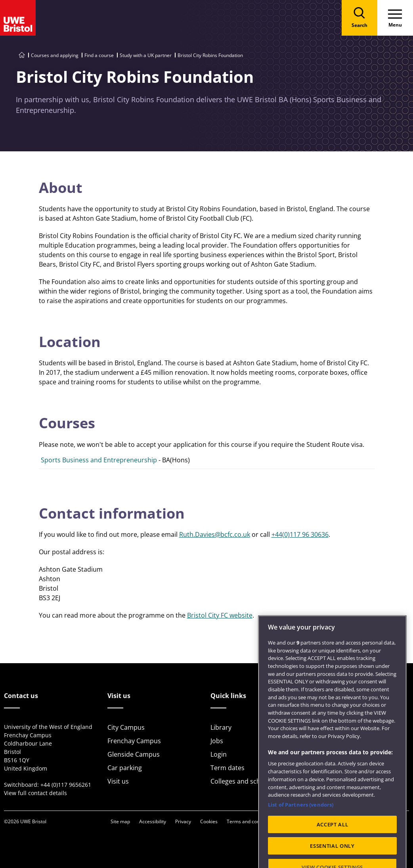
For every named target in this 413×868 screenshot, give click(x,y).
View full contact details (35, 793)
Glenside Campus (134, 754)
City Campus (126, 727)
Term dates (228, 768)
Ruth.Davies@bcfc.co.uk (215, 534)
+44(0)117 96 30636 (300, 534)
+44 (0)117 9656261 (66, 785)
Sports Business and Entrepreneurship (99, 460)
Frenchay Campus (134, 741)
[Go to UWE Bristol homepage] (22, 55)
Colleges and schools (242, 781)
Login (219, 754)
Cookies (209, 821)
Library (221, 727)
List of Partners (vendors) (301, 825)
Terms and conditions (250, 821)
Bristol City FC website (220, 615)
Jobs (217, 741)
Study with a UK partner (146, 55)
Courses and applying (55, 55)
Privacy (183, 821)
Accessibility (153, 821)
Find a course (99, 55)
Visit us (118, 781)
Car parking (125, 768)
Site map (120, 821)
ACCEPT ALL (333, 844)
